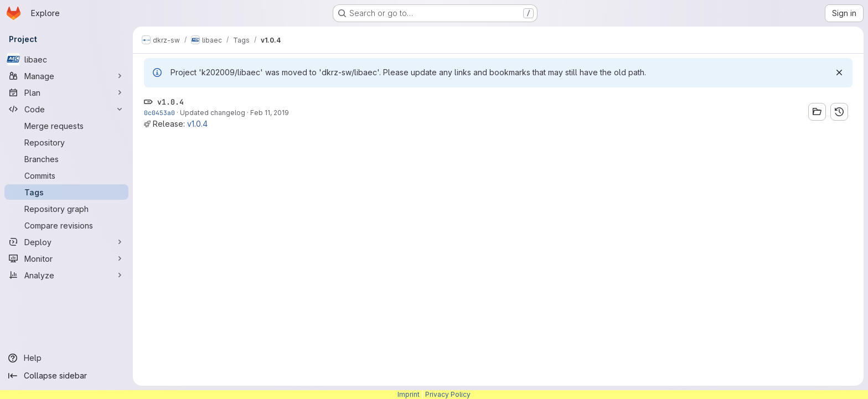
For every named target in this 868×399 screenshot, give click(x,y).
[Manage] (66, 76)
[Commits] (66, 175)
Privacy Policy (448, 394)
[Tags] (66, 192)
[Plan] (66, 92)
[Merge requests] (66, 126)
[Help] (66, 358)
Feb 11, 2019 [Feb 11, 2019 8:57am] (270, 113)
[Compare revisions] (66, 225)
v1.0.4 (197, 124)
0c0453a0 (159, 113)
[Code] (66, 109)
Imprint (409, 394)
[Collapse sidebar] (66, 376)
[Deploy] (66, 242)
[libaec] (66, 59)
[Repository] (66, 142)
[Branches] (66, 159)
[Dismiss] (839, 72)
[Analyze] (66, 275)
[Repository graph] (66, 209)
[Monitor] (66, 258)
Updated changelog (213, 113)
